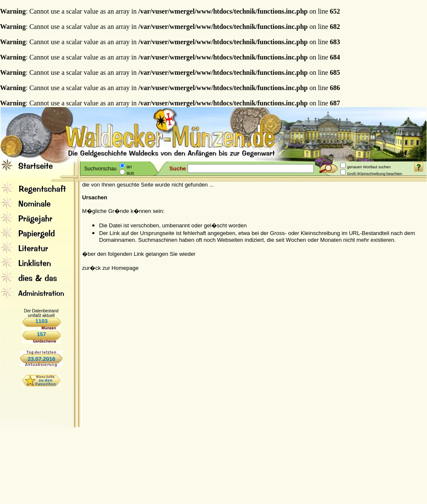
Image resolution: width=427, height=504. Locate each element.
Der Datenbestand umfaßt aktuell (41, 313)
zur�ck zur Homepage (110, 268)
